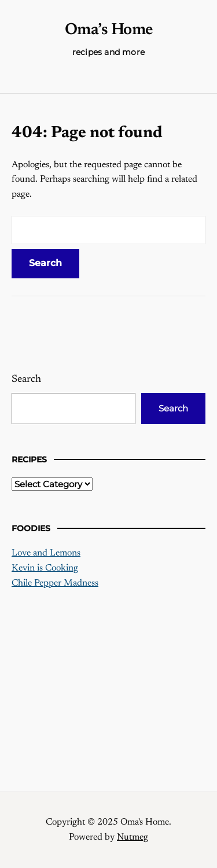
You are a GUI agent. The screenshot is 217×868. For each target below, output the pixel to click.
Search (26, 380)
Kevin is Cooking (45, 568)
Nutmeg (133, 837)
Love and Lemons (46, 553)
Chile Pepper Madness (55, 583)
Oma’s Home (109, 30)
